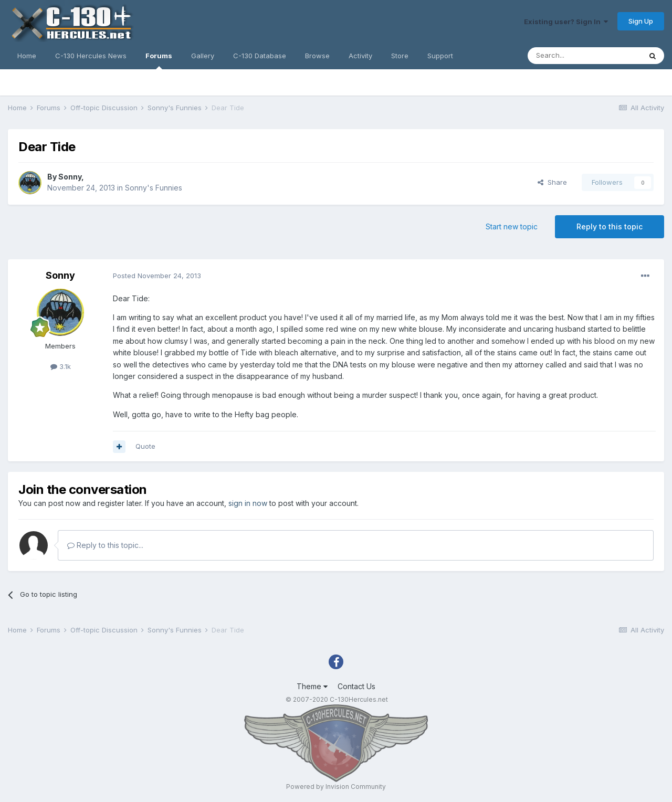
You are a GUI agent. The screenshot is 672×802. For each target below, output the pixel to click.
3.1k (61, 366)
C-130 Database (260, 56)
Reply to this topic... (105, 545)
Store (400, 56)
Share (552, 182)
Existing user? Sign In (566, 22)
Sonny (70, 177)
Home (27, 56)
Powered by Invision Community (336, 787)
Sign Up (641, 21)
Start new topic (512, 226)
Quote (145, 446)
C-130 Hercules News (91, 56)
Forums (159, 60)
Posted (157, 276)
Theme (312, 686)
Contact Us (356, 686)
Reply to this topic (610, 226)
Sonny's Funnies (154, 188)
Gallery (203, 56)
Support (440, 56)
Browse (317, 56)
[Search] (584, 56)
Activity (360, 56)
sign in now (248, 503)
